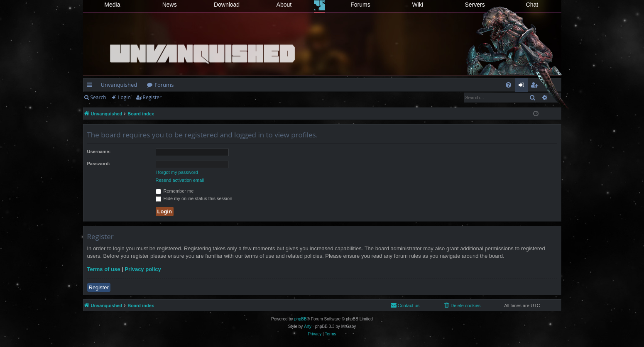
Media (112, 5)
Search (98, 97)
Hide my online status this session (194, 198)
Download (227, 5)
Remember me (175, 191)
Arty (308, 326)
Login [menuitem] (523, 86)
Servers (475, 5)
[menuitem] (508, 85)
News (170, 5)
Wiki (418, 5)
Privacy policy (143, 269)
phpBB (301, 319)
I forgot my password (177, 172)
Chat (532, 5)
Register (152, 97)
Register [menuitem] (536, 86)
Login (124, 97)
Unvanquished (119, 85)
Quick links (91, 86)
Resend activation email (180, 180)
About (284, 5)
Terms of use (104, 269)
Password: (99, 164)
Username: (99, 152)
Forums (360, 5)
